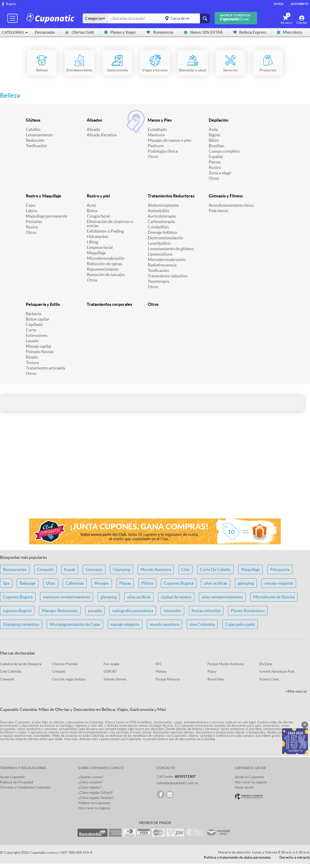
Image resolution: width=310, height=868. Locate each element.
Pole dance (218, 211)
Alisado (94, 129)
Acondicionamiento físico (231, 205)
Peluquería (280, 569)
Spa (6, 583)
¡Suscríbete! (300, 4)
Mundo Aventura (156, 569)
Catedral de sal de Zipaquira (21, 664)
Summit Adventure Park (277, 672)
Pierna (215, 162)
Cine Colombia (11, 672)
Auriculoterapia (162, 216)
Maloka (161, 672)
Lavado (32, 341)
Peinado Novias (40, 352)
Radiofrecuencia (162, 265)
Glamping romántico (21, 624)
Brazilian (216, 146)
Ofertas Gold (80, 32)
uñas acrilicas (216, 583)
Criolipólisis (158, 227)
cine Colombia (202, 624)
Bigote (215, 135)
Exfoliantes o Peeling (105, 231)
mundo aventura (165, 624)
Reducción (35, 140)
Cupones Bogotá (179, 583)
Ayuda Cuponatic (13, 777)
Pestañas (34, 221)
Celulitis (33, 129)
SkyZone (266, 664)
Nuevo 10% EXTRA (203, 32)
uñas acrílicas (139, 597)
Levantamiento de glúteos (171, 249)
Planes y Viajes (120, 32)
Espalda (216, 157)
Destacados (45, 32)
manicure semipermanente (67, 597)
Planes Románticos (248, 611)
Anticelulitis (158, 211)
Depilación (219, 120)
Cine (185, 569)
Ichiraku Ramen (115, 679)
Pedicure (156, 146)
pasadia (95, 611)
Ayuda (279, 4)
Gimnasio (94, 569)
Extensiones (37, 335)
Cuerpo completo (224, 151)
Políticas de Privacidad (17, 782)
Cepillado (34, 324)
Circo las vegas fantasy (69, 679)
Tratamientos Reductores (171, 196)
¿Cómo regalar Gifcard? (95, 793)
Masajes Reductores (60, 611)
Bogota (11, 4)
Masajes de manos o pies (170, 140)
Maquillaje (96, 253)
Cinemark (7, 679)
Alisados (94, 120)
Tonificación (36, 146)
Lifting (92, 242)
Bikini (214, 140)
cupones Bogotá (17, 611)
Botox (92, 211)
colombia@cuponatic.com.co (177, 783)
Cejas (31, 205)
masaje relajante (279, 583)
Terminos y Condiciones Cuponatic (25, 787)
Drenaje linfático (162, 232)
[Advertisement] (155, 473)
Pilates (147, 583)
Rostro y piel (98, 196)
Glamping (122, 569)
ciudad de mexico (176, 597)
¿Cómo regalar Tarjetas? (96, 798)
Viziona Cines (269, 679)
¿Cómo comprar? (91, 782)
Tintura (32, 362)
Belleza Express (250, 32)
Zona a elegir (220, 173)
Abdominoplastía (163, 205)
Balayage (28, 583)
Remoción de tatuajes (106, 275)
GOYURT (110, 672)
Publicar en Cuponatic (94, 803)
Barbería (33, 314)
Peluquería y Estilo (43, 304)
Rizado (32, 357)
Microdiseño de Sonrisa (274, 597)
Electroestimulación (165, 238)
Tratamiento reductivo (168, 276)
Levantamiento (39, 135)
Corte (31, 330)
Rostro (215, 167)
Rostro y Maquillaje (44, 196)
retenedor (172, 611)
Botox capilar (38, 319)
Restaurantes (15, 569)
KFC (159, 664)
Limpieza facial (100, 247)
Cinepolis (45, 569)
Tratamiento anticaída (45, 368)
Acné (91, 205)
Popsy (212, 672)
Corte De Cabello (215, 569)
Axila (213, 129)
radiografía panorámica (133, 611)
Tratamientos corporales (109, 304)
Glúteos (33, 120)
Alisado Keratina (102, 135)
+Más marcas (296, 691)
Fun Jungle (111, 664)
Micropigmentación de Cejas (75, 624)
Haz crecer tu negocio (94, 808)
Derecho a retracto (295, 857)
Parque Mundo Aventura (226, 664)
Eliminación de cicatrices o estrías (110, 224)
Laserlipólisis (159, 243)
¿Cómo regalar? (90, 787)
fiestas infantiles (206, 611)
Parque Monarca (168, 679)
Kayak (70, 569)
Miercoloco (289, 32)
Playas (125, 583)
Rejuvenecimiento (103, 269)
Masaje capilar (39, 346)
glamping (246, 583)
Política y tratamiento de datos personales (237, 857)
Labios (32, 211)
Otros (153, 157)
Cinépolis (59, 672)
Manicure (156, 135)
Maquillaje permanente (47, 216)
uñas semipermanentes (222, 597)
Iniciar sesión (244, 787)
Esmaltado (157, 129)
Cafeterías (75, 583)
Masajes (102, 583)
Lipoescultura (160, 254)
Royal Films (216, 679)
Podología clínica (163, 151)
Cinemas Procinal (65, 664)
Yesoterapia (158, 281)
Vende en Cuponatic (250, 777)
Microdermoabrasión (106, 258)
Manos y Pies (160, 120)
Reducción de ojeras (104, 264)
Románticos (160, 32)
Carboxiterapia (161, 221)
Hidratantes (98, 236)
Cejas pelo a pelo (240, 624)
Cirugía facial (98, 216)
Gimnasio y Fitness (226, 196)
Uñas (51, 583)
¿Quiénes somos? (91, 777)
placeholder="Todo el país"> (186, 18)
